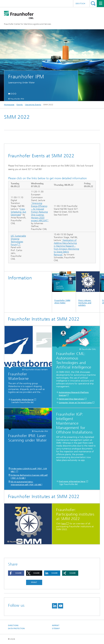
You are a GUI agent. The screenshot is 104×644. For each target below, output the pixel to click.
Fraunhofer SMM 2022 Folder (64, 288)
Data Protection (16, 629)
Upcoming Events (33, 105)
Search (93, 3)
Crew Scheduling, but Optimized (18, 212)
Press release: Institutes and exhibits (88, 289)
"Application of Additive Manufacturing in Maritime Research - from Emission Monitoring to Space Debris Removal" (66, 247)
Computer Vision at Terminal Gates (75, 403)
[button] (9, 94)
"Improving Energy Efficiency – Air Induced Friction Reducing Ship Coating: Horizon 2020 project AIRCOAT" (40, 212)
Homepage (9, 105)
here (64, 524)
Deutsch (80, 4)
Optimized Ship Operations (71, 399)
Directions (13, 625)
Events (20, 105)
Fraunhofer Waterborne (22, 400)
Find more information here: (72, 481)
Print (34, 582)
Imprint (56, 625)
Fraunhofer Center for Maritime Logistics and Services (28, 24)
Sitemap (56, 629)
